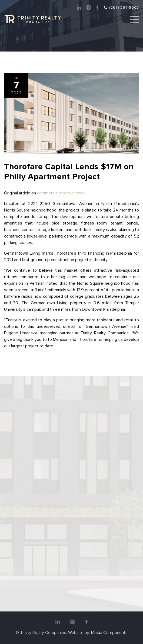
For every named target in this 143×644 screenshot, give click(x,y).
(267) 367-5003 (124, 7)
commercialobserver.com (60, 193)
